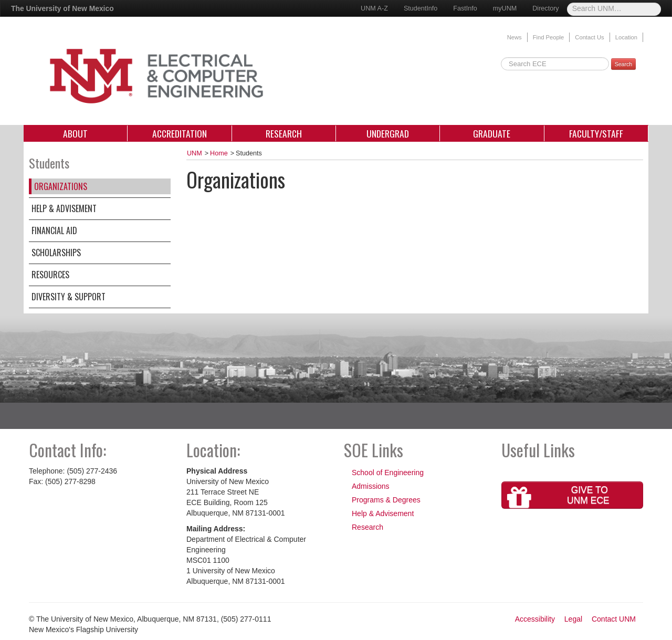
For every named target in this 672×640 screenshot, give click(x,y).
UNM (195, 153)
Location (626, 37)
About (75, 133)
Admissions (371, 486)
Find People (549, 37)
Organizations (61, 186)
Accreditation (180, 133)
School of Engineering (388, 473)
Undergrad (388, 133)
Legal (573, 619)
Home (219, 153)
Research (284, 133)
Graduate (492, 133)
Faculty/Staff (596, 133)
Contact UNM (614, 619)
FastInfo (465, 8)
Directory (545, 8)
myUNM (505, 8)
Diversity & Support (69, 297)
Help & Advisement (64, 208)
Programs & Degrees (386, 500)
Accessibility (535, 619)
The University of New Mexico (62, 8)
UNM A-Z (374, 8)
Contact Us (589, 37)
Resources (50, 275)
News (514, 37)
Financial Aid (54, 230)
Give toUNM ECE (558, 497)
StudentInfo (421, 8)
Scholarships (56, 253)
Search (623, 64)
